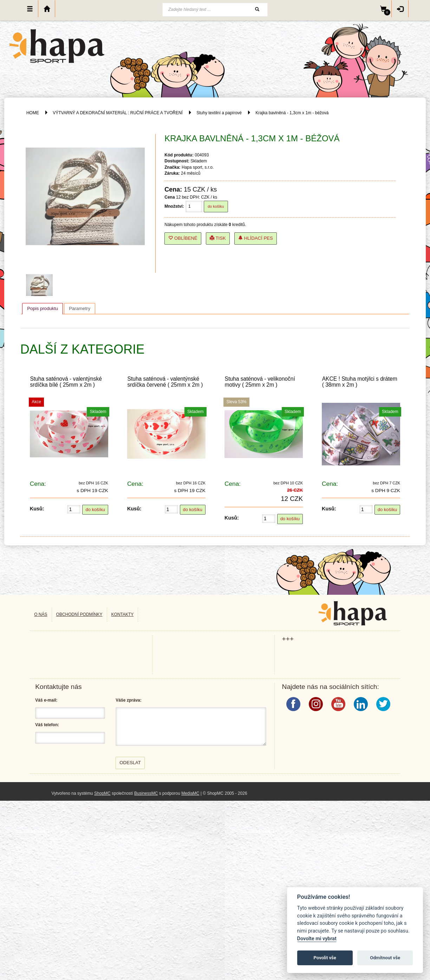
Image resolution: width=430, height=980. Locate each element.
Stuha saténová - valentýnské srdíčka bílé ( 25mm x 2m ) (66, 382)
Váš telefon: (47, 725)
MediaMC (190, 793)
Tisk (218, 238)
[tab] (43, 309)
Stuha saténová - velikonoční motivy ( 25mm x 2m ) (260, 382)
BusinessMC (146, 793)
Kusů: (37, 509)
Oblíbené (183, 238)
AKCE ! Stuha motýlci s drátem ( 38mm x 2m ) (360, 382)
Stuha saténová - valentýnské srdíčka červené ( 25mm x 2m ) (165, 382)
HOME (33, 113)
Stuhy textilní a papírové (219, 113)
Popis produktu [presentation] (43, 308)
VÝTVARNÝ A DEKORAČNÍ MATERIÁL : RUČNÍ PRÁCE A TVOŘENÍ (118, 113)
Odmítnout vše (385, 958)
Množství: (174, 206)
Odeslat (130, 763)
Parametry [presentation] (80, 308)
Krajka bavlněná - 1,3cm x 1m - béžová (292, 113)
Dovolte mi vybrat (317, 939)
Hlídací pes (256, 238)
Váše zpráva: (128, 700)
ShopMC (102, 793)
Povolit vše (325, 958)
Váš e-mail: (46, 700)
